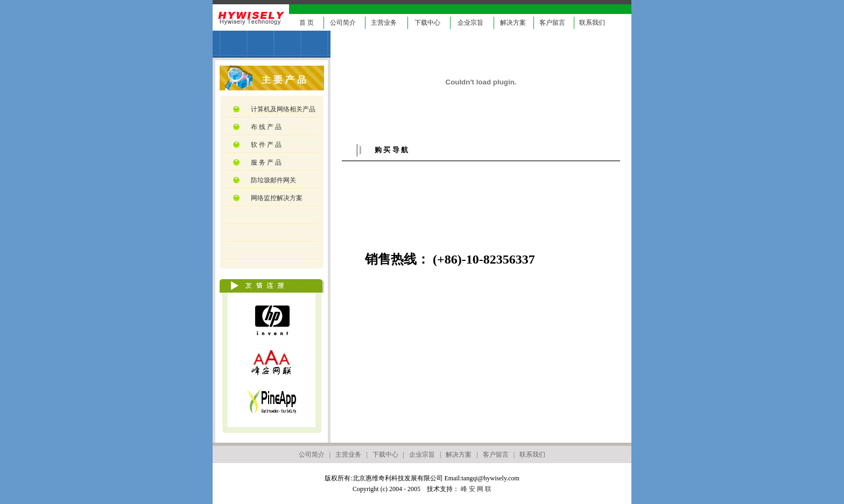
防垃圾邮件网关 (273, 180)
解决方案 (513, 23)
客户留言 (552, 23)
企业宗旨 (470, 23)
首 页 (307, 23)
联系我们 (592, 23)
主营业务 (384, 23)
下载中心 (427, 23)
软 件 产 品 (265, 145)
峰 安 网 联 (476, 489)
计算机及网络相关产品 (282, 109)
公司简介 (343, 23)
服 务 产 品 (265, 162)
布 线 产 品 (265, 127)
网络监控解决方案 (276, 198)
